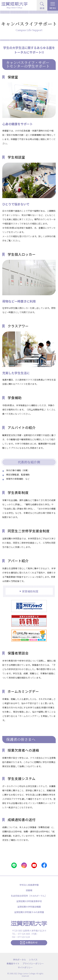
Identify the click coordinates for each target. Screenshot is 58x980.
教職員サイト (13, 963)
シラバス (33, 960)
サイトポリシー (25, 967)
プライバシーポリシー (33, 963)
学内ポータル (19, 960)
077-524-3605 (24, 934)
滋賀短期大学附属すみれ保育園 (29, 912)
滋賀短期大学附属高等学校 (29, 901)
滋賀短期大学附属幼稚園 (29, 907)
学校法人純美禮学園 (29, 885)
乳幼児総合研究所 (29, 896)
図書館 (29, 890)
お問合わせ (29, 942)
